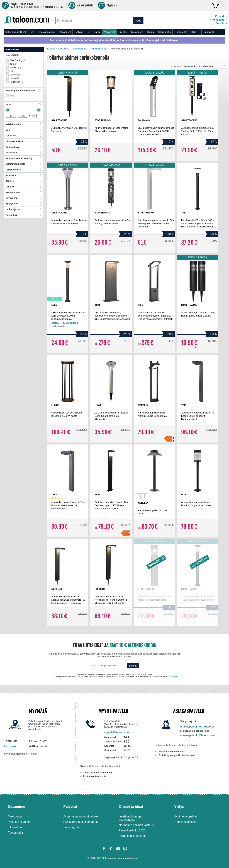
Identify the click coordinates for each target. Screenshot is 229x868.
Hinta (24, 104)
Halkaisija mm (24, 209)
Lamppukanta (24, 170)
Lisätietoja (172, 676)
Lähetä (133, 666)
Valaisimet (110, 32)
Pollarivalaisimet (98, 49)
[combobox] (94, 21)
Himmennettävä (24, 141)
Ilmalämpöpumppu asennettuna (131, 818)
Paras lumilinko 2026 (132, 830)
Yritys (179, 807)
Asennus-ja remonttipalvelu (81, 816)
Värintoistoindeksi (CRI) (24, 158)
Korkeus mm (24, 192)
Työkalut (79, 32)
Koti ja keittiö (164, 32)
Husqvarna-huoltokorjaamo (81, 822)
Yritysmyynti (71, 827)
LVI (89, 32)
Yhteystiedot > (219, 20)
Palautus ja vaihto (19, 822)
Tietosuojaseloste (185, 822)
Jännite (24, 181)
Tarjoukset (209, 32)
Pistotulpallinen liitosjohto (24, 90)
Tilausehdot (15, 827)
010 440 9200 (112, 721)
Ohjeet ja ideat (131, 807)
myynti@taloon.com (117, 732)
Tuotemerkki (24, 55)
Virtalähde (24, 153)
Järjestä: (189, 66)
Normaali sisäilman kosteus (136, 825)
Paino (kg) (24, 215)
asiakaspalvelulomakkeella (197, 726)
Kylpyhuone (137, 32)
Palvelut (70, 807)
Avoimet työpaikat (186, 816)
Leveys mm (24, 198)
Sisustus (123, 32)
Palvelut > (222, 23)
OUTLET (195, 32)
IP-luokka (24, 175)
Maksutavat (15, 816)
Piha (32, 32)
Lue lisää (10, 746)
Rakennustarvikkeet (16, 32)
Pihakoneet (65, 32)
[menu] (114, 32)
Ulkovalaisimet (79, 49)
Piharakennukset (47, 32)
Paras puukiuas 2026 (132, 836)
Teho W (24, 187)
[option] (138, 496)
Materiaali (24, 136)
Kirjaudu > (221, 16)
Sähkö (97, 32)
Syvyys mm (24, 204)
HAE (138, 21)
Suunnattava (24, 147)
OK (34, 116)
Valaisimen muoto (24, 164)
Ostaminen (17, 807)
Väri (24, 130)
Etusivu (51, 49)
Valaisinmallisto (24, 124)
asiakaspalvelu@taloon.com (198, 735)
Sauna (150, 32)
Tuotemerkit (181, 32)
